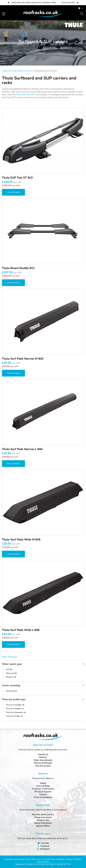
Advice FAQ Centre (43, 823)
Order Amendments (43, 760)
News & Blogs (43, 786)
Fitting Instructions (43, 817)
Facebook (45, 846)
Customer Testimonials (43, 789)
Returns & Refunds (43, 763)
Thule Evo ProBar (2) (45, 716)
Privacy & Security (43, 792)
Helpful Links (43, 820)
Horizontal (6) (45, 691)
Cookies (43, 794)
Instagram (45, 849)
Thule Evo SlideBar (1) (45, 709)
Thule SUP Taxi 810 (25, 95)
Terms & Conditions (43, 797)
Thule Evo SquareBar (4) (45, 712)
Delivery (43, 757)
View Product (13, 192)
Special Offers (43, 826)
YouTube (45, 843)
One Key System (43, 766)
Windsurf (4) (45, 677)
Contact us (43, 754)
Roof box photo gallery (43, 815)
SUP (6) (45, 669)
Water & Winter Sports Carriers (17, 71)
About (43, 783)
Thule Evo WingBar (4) (45, 705)
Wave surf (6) (45, 673)
